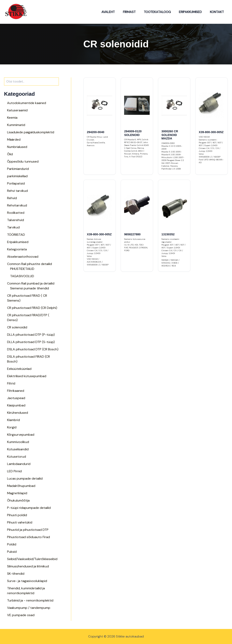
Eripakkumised (193, 12)
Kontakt (218, 12)
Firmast (135, 12)
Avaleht (115, 12)
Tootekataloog (161, 12)
